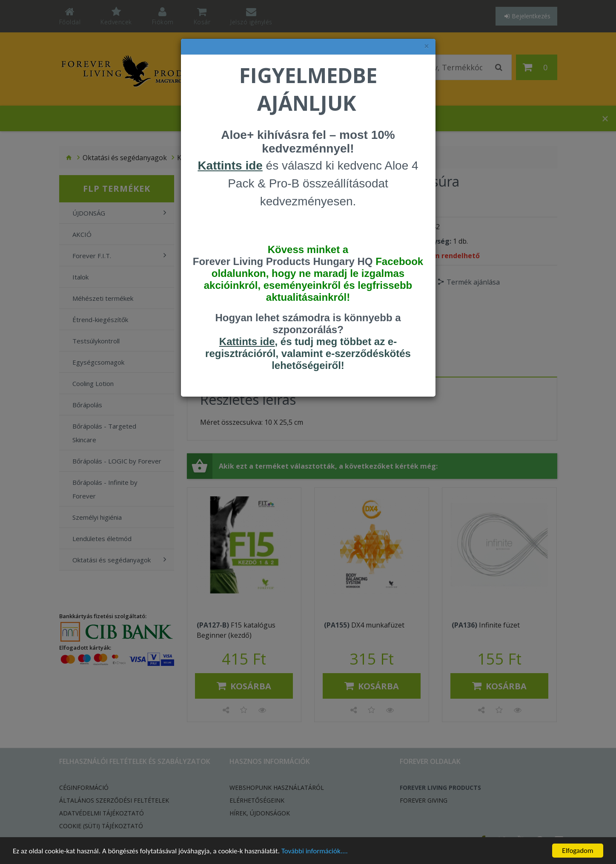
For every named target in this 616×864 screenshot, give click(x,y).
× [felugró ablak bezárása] (427, 46)
